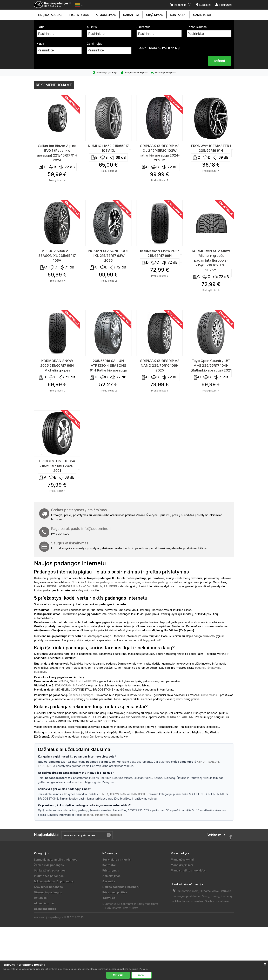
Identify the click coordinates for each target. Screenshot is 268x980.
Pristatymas (79, 15)
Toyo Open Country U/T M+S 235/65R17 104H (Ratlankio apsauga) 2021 (211, 366)
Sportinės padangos (48, 925)
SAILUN (75, 681)
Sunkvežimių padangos (50, 870)
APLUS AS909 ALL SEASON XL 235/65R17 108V (57, 256)
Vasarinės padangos (48, 952)
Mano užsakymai (182, 860)
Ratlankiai (41, 898)
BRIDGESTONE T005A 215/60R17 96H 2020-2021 (57, 466)
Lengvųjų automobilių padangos (56, 860)
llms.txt (116, 953)
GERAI (118, 975)
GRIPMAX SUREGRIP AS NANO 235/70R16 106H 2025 (160, 366)
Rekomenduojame (54, 85)
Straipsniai (110, 936)
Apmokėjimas (106, 15)
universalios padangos (156, 582)
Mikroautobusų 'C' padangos (54, 881)
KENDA (63, 681)
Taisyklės (109, 898)
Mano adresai (180, 876)
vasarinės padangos (127, 582)
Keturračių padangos (48, 936)
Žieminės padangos (100, 582)
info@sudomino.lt (96, 529)
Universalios (209, 695)
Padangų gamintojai (116, 920)
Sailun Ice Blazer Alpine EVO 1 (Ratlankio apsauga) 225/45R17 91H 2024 (57, 153)
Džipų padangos (45, 909)
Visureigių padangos (48, 892)
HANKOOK (80, 685)
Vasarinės (145, 695)
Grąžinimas (155, 15)
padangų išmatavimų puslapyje (103, 815)
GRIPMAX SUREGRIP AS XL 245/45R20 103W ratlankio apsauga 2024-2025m (160, 153)
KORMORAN (63, 685)
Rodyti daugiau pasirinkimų (159, 48)
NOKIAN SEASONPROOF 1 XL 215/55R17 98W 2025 (108, 256)
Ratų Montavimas (114, 942)
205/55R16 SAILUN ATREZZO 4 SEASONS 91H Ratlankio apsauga (108, 366)
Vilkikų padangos (46, 920)
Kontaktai (178, 15)
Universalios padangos (49, 958)
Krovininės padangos (48, 887)
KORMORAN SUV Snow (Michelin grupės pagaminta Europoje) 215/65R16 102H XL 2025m (211, 260)
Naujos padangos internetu (121, 887)
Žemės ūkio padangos (49, 865)
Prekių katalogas (49, 15)
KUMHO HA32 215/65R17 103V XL (108, 148)
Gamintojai (202, 15)
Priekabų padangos (47, 914)
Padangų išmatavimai (117, 931)
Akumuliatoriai (44, 903)
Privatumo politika (115, 892)
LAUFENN (89, 681)
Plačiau (142, 975)
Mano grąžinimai (182, 865)
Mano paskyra (180, 853)
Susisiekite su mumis (116, 860)
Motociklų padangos (48, 931)
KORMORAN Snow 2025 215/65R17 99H (160, 253)
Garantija (131, 15)
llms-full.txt (130, 953)
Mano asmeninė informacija (190, 881)
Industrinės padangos (49, 876)
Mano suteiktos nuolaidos (188, 870)
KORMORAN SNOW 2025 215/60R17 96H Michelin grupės (57, 366)
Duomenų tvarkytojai (117, 909)
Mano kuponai (180, 887)
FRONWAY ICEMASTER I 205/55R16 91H (211, 148)
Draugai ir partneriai (116, 914)
